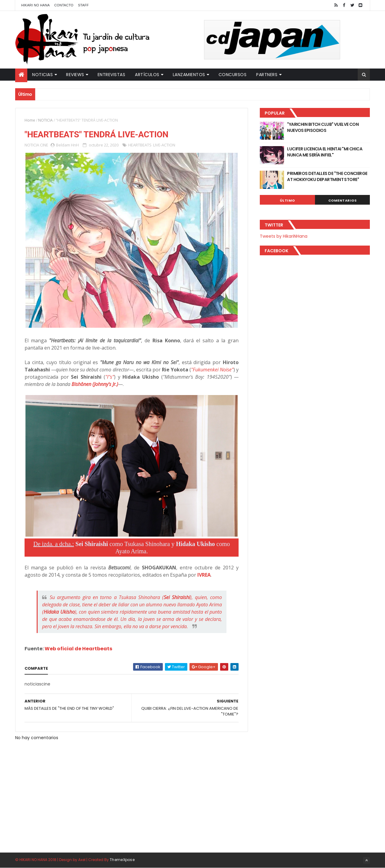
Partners (267, 75)
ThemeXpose (122, 860)
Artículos (147, 75)
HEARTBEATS (140, 145)
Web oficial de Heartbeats (78, 649)
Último (287, 200)
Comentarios (343, 200)
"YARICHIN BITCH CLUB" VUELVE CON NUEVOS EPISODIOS (323, 127)
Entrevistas (112, 75)
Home (30, 120)
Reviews (75, 75)
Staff (83, 5)
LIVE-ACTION (164, 145)
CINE (44, 145)
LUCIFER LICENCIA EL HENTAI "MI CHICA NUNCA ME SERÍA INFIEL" (325, 152)
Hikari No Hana (35, 5)
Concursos (233, 75)
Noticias (42, 75)
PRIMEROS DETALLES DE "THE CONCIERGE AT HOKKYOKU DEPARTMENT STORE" (327, 176)
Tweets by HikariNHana (284, 236)
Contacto (64, 5)
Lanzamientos (189, 75)
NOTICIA (45, 120)
